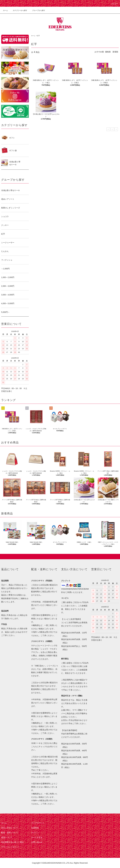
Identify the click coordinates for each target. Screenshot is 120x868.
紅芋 (38, 36)
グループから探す (37, 10)
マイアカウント (38, 823)
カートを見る (37, 837)
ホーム (5, 10)
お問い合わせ (37, 842)
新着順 (115, 52)
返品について (7, 837)
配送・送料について (10, 833)
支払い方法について (10, 828)
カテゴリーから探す (18, 10)
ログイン (35, 833)
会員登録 (35, 828)
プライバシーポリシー (11, 847)
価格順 (108, 52)
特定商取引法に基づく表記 (12, 842)
